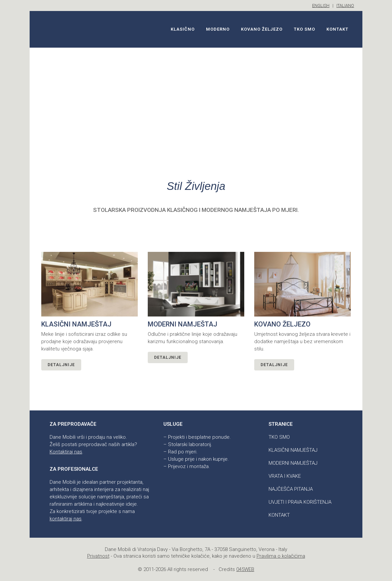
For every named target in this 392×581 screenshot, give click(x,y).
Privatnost (98, 556)
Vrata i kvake (285, 476)
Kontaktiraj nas (66, 452)
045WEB (245, 569)
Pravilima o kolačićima (281, 556)
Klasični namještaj (293, 450)
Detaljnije (61, 365)
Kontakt (279, 515)
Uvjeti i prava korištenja (300, 502)
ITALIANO (345, 5)
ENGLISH (321, 5)
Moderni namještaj (293, 463)
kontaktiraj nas (66, 519)
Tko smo (279, 437)
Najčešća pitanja (291, 489)
